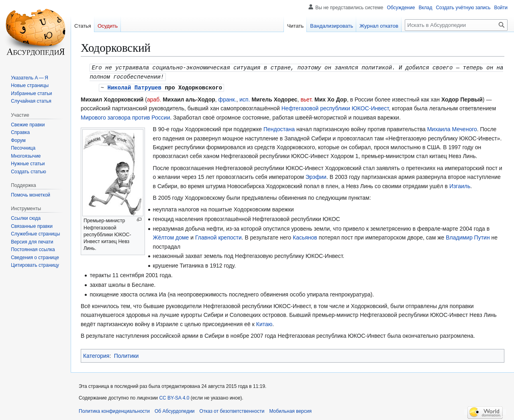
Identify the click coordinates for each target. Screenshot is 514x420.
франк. (227, 98)
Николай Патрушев (135, 86)
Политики (126, 355)
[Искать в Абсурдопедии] (456, 25)
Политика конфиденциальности (114, 410)
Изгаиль (460, 185)
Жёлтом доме (171, 236)
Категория (96, 355)
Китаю (264, 323)
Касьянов (305, 236)
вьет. (307, 98)
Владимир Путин (468, 236)
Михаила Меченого (452, 128)
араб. (154, 98)
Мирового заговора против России (125, 116)
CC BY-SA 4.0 (174, 397)
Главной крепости (218, 236)
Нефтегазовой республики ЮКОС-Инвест (335, 107)
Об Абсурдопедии (175, 410)
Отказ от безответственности (232, 410)
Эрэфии (316, 176)
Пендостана (279, 128)
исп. (245, 98)
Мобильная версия (290, 410)
